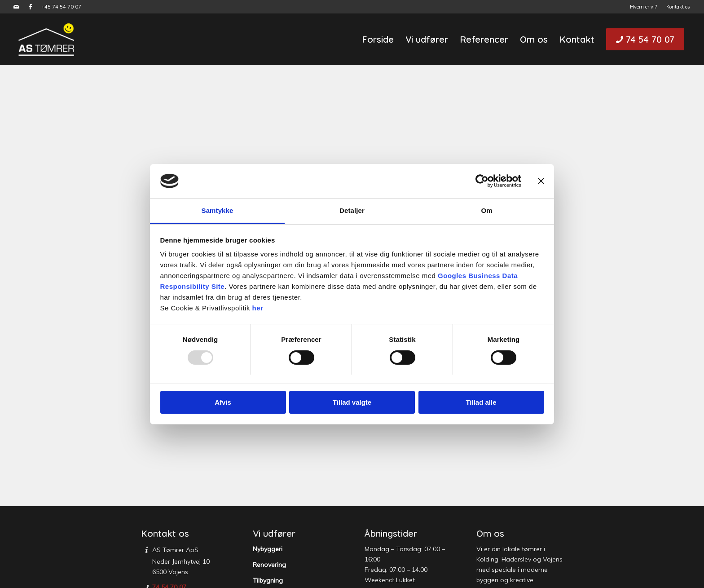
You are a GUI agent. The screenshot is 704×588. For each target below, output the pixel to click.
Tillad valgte (352, 402)
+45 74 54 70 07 (61, 7)
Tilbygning (268, 580)
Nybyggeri (268, 549)
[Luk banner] (541, 181)
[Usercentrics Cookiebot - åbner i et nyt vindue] (482, 181)
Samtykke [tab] (218, 210)
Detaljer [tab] (352, 210)
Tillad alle (481, 402)
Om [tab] (486, 210)
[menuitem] (644, 7)
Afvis (223, 402)
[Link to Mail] (16, 7)
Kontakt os (678, 7)
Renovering (269, 565)
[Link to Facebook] (30, 7)
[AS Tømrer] (46, 39)
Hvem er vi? (643, 7)
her (258, 308)
